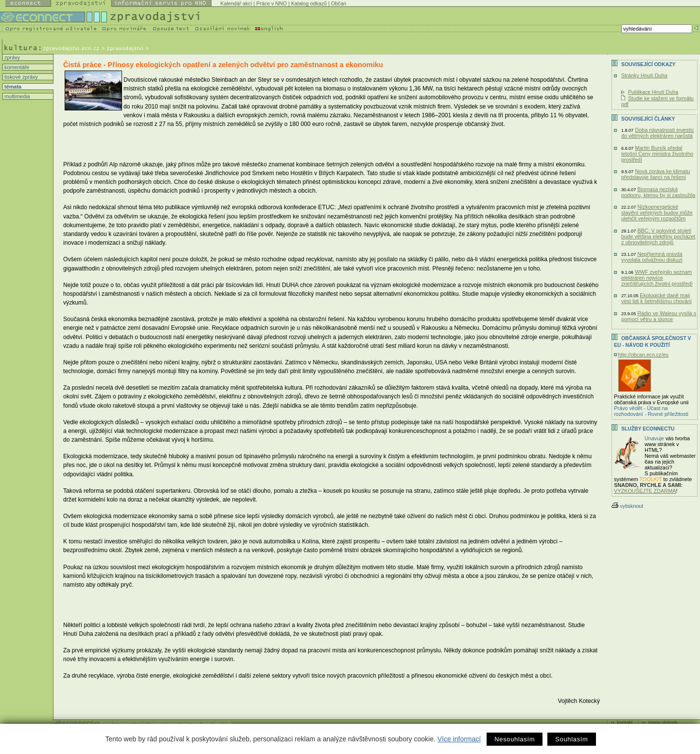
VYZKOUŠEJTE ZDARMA (645, 491)
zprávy (11, 57)
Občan (339, 3)
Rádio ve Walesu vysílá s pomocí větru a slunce (659, 316)
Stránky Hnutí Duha (644, 75)
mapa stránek (663, 723)
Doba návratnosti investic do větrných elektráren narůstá (658, 133)
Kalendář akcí (236, 3)
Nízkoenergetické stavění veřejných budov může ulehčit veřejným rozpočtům (657, 213)
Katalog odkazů (309, 3)
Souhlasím (571, 739)
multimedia (17, 96)
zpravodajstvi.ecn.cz (71, 48)
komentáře (16, 67)
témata (12, 87)
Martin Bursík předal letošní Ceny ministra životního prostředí (657, 154)
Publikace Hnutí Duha (653, 92)
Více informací (459, 739)
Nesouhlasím (515, 739)
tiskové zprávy (20, 77)
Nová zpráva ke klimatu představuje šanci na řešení (656, 174)
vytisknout (627, 506)
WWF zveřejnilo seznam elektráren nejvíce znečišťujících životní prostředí (657, 278)
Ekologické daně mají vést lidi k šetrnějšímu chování (656, 298)
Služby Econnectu (648, 429)
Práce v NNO (271, 3)
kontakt (625, 723)
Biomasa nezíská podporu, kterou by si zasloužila (658, 192)
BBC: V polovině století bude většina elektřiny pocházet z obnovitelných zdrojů (658, 236)
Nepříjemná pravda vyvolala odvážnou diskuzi (652, 257)
